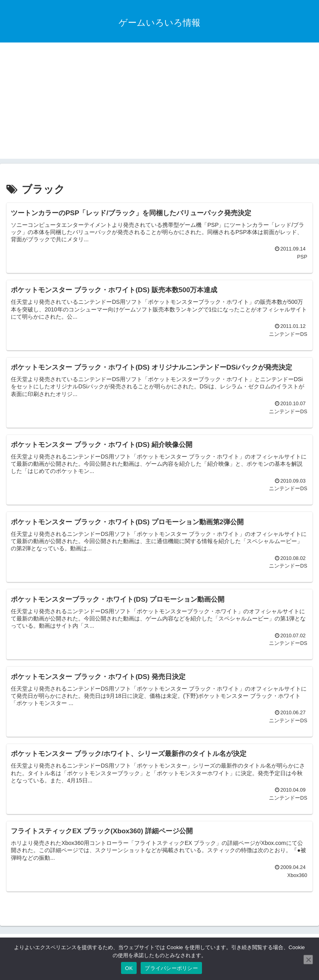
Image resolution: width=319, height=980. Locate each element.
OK (129, 968)
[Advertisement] (159, 103)
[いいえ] (308, 960)
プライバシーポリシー (171, 968)
